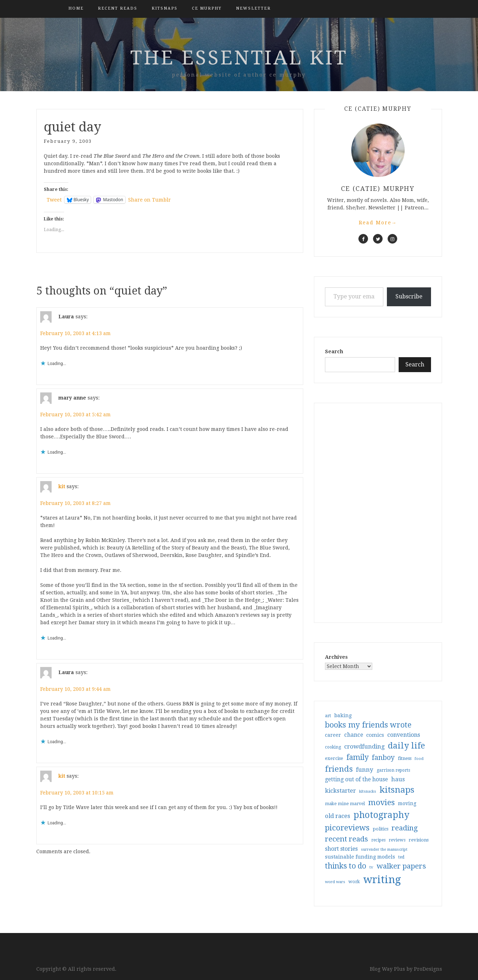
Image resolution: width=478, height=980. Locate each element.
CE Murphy (207, 8)
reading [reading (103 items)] (405, 828)
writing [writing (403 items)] (382, 880)
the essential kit (239, 58)
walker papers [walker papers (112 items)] (401, 866)
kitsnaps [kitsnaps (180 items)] (397, 790)
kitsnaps (165, 8)
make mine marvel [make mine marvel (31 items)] (345, 804)
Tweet (54, 200)
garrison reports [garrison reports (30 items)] (393, 770)
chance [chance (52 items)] (354, 735)
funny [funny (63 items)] (365, 770)
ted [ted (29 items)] (401, 857)
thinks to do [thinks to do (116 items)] (346, 866)
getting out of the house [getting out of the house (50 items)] (356, 780)
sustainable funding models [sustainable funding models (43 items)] (360, 857)
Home (76, 8)
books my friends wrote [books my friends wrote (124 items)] (368, 725)
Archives (336, 657)
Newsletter (253, 8)
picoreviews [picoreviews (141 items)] (347, 828)
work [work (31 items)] (354, 882)
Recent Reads (118, 8)
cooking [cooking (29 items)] (333, 747)
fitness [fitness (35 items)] (405, 758)
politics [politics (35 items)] (380, 829)
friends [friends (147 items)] (339, 769)
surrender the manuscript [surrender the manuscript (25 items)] (384, 849)
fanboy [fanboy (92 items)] (383, 758)
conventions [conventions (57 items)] (404, 735)
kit (62, 486)
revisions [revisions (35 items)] (419, 840)
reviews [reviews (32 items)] (397, 840)
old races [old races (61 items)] (338, 816)
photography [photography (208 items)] (381, 815)
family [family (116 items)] (358, 757)
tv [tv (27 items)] (371, 867)
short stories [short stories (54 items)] (341, 849)
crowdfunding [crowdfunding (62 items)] (364, 746)
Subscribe (409, 296)
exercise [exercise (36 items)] (334, 758)
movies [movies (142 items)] (381, 802)
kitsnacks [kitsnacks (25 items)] (368, 791)
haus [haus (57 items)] (398, 779)
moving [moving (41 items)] (407, 803)
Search (334, 351)
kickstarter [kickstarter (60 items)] (340, 791)
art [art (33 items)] (328, 716)
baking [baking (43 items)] (343, 715)
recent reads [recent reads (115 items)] (346, 839)
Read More (378, 223)
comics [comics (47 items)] (375, 735)
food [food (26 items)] (419, 759)
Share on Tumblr (149, 200)
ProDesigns (428, 969)
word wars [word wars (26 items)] (335, 882)
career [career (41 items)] (333, 735)
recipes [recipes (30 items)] (378, 840)
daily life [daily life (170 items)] (406, 746)
